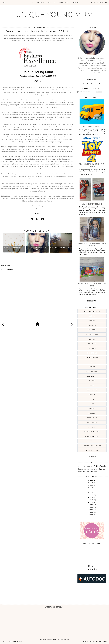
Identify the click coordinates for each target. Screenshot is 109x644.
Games (92, 409)
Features (52, 3)
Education (92, 390)
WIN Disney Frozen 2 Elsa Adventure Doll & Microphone (92, 245)
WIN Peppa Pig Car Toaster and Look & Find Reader (92, 285)
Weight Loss (92, 450)
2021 (92, 492)
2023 (92, 488)
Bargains (92, 325)
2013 (91, 512)
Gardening (89, 467)
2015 (91, 507)
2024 (92, 485)
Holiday (92, 427)
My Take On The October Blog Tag (38, 249)
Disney (92, 381)
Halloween (92, 422)
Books (92, 339)
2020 (92, 495)
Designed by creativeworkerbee (95, 642)
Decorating (92, 371)
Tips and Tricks (88, 469)
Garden (92, 413)
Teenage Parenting (92, 446)
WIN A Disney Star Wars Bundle (92, 204)
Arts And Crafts (92, 311)
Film (92, 399)
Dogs (92, 385)
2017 (92, 502)
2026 (92, 480)
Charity (92, 344)
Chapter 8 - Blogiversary (14, 248)
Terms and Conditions (48, 640)
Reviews (76, 3)
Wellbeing (98, 469)
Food (92, 404)
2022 (92, 490)
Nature (80, 469)
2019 (92, 497)
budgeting (87, 471)
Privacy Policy (63, 640)
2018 (92, 500)
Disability (92, 376)
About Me (41, 3)
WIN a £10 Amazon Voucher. (92, 126)
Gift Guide (92, 418)
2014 (91, 510)
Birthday (92, 330)
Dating (92, 367)
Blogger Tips (92, 334)
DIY (92, 362)
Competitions (64, 3)
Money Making (92, 436)
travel (95, 471)
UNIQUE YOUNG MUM (55, 15)
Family (92, 395)
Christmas (92, 353)
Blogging (38, 213)
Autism (92, 316)
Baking (92, 321)
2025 (92, 483)
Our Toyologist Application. (61, 248)
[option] (14, 243)
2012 (91, 515)
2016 (91, 505)
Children (92, 348)
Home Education (92, 432)
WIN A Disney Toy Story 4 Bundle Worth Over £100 (92, 165)
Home (32, 3)
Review (92, 441)
